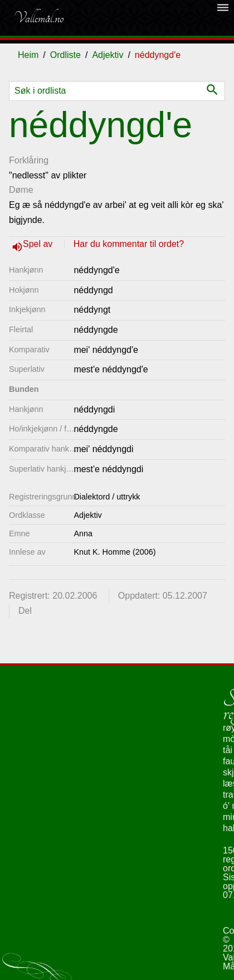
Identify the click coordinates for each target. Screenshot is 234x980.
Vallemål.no (38, 18)
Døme (21, 190)
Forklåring (29, 160)
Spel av (39, 244)
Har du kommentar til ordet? (129, 244)
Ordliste (65, 55)
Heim (28, 55)
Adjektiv (108, 55)
